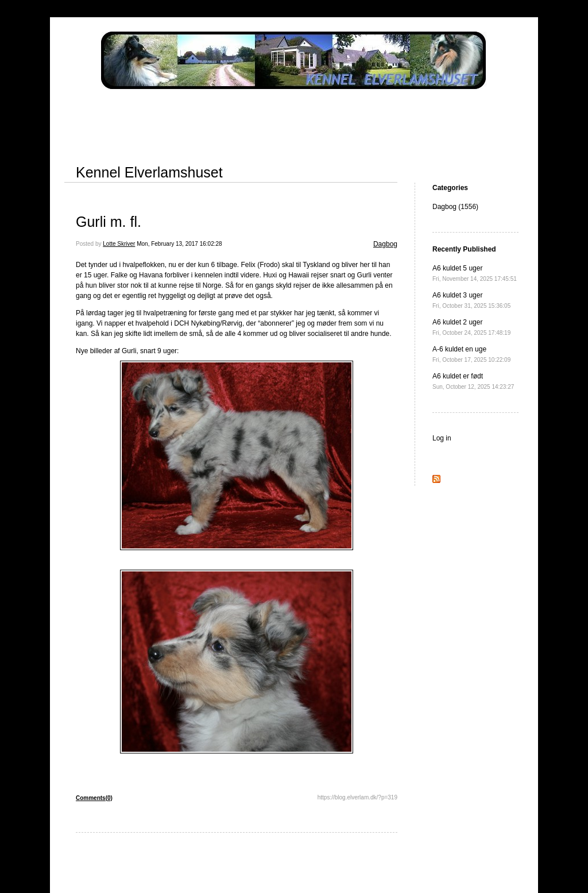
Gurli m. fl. (109, 222)
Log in (442, 438)
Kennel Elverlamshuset (149, 172)
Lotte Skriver (119, 244)
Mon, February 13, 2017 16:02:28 (179, 244)
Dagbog (385, 244)
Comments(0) (94, 798)
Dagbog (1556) (455, 207)
